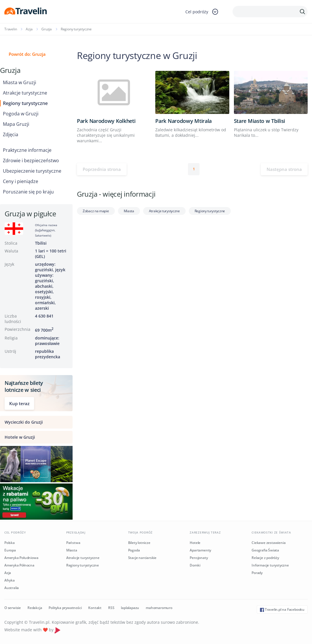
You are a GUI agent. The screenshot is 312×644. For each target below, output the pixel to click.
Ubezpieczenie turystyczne (32, 171)
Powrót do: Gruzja (27, 54)
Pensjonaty (199, 558)
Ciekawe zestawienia (268, 543)
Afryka (10, 580)
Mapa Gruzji (16, 124)
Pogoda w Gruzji (21, 114)
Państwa (73, 543)
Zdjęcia (11, 134)
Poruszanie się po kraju (28, 192)
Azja (29, 29)
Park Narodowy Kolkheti (106, 121)
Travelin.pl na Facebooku (282, 609)
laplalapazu (130, 608)
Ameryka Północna (19, 565)
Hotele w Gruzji (20, 437)
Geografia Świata (265, 550)
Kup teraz (19, 403)
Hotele (195, 543)
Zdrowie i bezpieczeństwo (31, 160)
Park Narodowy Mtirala (183, 121)
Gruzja (47, 29)
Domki (195, 565)
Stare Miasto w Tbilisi (260, 121)
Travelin (11, 29)
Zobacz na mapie (96, 211)
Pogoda (134, 550)
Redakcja (35, 608)
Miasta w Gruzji (20, 82)
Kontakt (95, 608)
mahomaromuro (159, 608)
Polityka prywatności (65, 608)
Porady (257, 573)
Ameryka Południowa (21, 558)
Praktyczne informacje (27, 150)
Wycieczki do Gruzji (24, 422)
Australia (12, 588)
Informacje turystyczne (270, 565)
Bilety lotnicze (139, 543)
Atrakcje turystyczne (25, 93)
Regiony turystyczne (25, 103)
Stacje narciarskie (142, 558)
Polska (10, 543)
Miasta (129, 211)
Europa (10, 550)
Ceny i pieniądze (21, 181)
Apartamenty (200, 550)
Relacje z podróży (265, 558)
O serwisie (13, 608)
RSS (111, 608)
